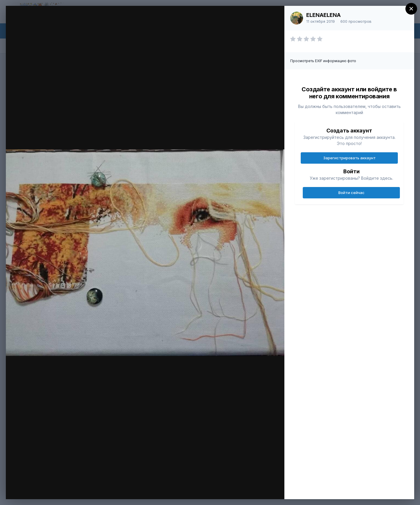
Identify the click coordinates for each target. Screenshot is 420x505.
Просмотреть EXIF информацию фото (323, 61)
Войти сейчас (351, 193)
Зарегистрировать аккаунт (349, 158)
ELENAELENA (323, 15)
